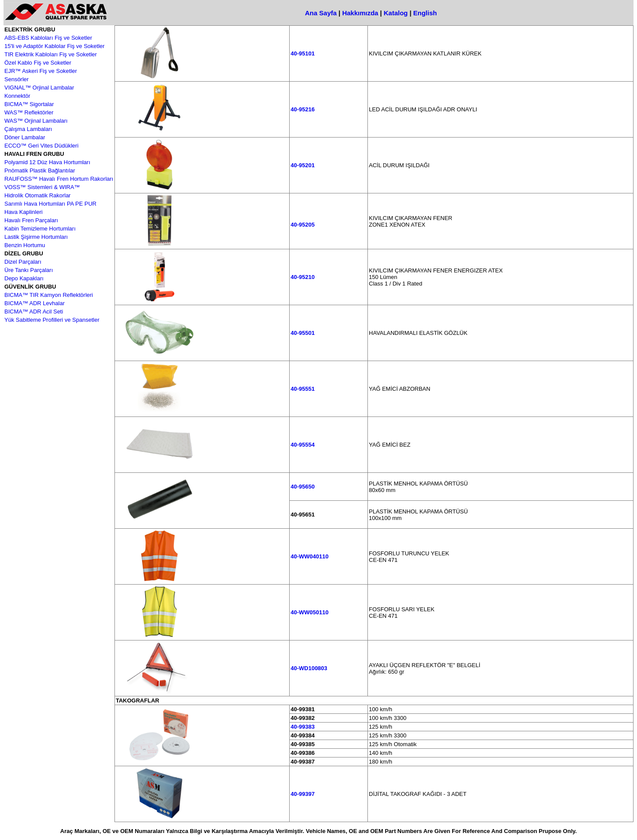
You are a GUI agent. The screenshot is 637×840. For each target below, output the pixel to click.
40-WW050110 (310, 612)
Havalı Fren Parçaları (31, 220)
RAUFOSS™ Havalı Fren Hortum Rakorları (59, 179)
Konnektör (17, 96)
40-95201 (303, 165)
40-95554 (303, 445)
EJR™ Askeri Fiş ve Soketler (41, 71)
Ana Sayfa (321, 13)
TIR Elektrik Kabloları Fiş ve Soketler (51, 54)
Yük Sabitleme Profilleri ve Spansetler (52, 320)
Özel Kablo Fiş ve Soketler (38, 63)
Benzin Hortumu (25, 245)
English (425, 13)
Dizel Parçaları (23, 262)
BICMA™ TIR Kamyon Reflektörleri (49, 295)
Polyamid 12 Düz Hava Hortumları (47, 162)
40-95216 (303, 109)
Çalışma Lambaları (28, 129)
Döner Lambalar (25, 137)
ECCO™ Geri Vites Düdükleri (42, 146)
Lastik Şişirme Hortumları (36, 237)
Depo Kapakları (24, 278)
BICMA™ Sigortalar (29, 104)
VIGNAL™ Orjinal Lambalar (39, 88)
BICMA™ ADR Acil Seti (34, 312)
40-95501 (303, 333)
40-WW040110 (310, 556)
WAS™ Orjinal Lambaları (36, 121)
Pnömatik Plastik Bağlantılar (40, 170)
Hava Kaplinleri (23, 212)
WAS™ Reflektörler (29, 112)
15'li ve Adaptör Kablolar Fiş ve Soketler (54, 46)
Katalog (396, 13)
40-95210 (303, 277)
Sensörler (17, 79)
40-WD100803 (309, 668)
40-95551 (303, 389)
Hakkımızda (360, 13)
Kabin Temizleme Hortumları (40, 229)
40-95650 (303, 487)
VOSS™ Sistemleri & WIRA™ (42, 187)
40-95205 (303, 225)
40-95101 (303, 53)
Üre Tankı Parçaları (29, 270)
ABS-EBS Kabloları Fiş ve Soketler (48, 38)
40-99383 (303, 727)
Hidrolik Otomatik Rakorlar (38, 195)
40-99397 (303, 794)
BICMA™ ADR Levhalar (35, 303)
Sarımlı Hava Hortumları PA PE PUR (50, 204)
